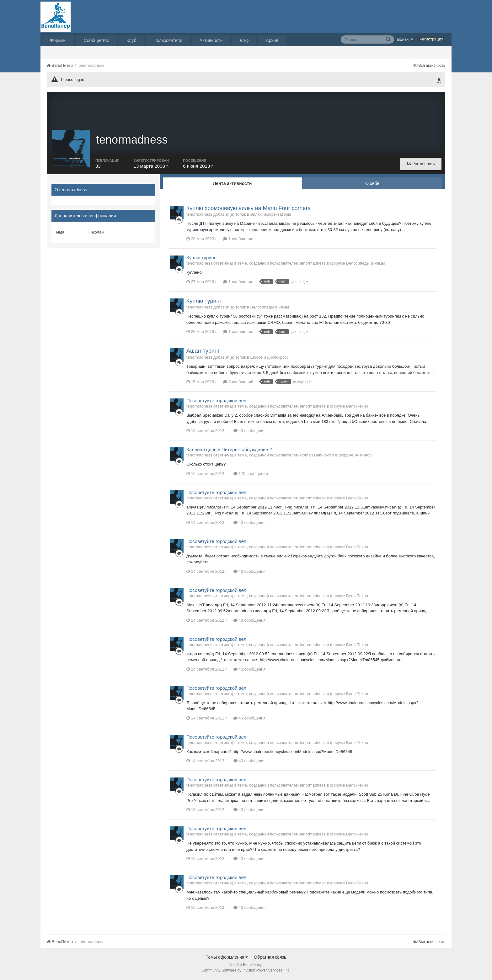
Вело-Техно (357, 407)
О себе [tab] (372, 184)
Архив (272, 40)
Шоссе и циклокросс (270, 358)
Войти (405, 39)
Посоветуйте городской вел (216, 401)
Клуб (131, 40)
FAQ (244, 40)
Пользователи (168, 40)
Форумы (58, 40)
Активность (211, 40)
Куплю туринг (201, 258)
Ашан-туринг (203, 352)
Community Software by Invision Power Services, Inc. (246, 971)
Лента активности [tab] (233, 184)
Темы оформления (227, 958)
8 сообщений (238, 382)
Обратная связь (270, 958)
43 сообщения (250, 431)
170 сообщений (251, 474)
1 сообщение (238, 240)
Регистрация (431, 39)
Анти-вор (363, 456)
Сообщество (96, 40)
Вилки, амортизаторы (271, 215)
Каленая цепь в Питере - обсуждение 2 (229, 450)
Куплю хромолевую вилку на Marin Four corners (249, 209)
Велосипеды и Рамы (365, 264)
